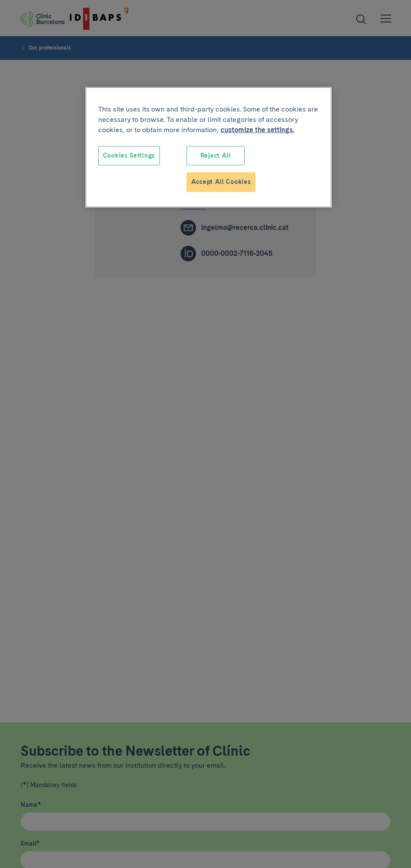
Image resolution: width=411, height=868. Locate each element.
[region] (209, 147)
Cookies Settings (129, 155)
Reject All (216, 155)
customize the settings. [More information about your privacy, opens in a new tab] (258, 130)
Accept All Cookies (221, 182)
